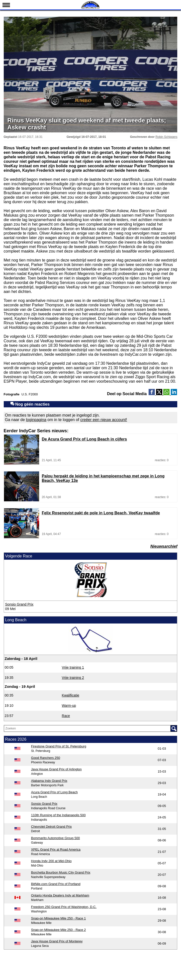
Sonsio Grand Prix (19, 604)
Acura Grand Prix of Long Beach (54, 792)
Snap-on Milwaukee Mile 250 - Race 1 (59, 918)
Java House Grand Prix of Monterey (57, 941)
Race (66, 716)
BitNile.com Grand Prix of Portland (56, 884)
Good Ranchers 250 (46, 758)
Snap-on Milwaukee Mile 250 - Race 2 (59, 930)
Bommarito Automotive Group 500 (56, 838)
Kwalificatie (71, 695)
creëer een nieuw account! (104, 420)
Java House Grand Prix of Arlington (56, 769)
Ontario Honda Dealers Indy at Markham (60, 895)
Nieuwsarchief (164, 546)
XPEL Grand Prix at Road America (56, 849)
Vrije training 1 (73, 667)
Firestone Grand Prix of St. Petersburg (59, 746)
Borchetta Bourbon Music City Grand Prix (61, 872)
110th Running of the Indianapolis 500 (58, 815)
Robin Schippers (166, 137)
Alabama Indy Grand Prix (49, 781)
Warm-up (69, 706)
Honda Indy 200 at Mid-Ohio (51, 861)
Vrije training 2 (73, 678)
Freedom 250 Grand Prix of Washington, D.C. (64, 907)
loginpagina (36, 420)
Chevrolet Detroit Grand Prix (51, 827)
